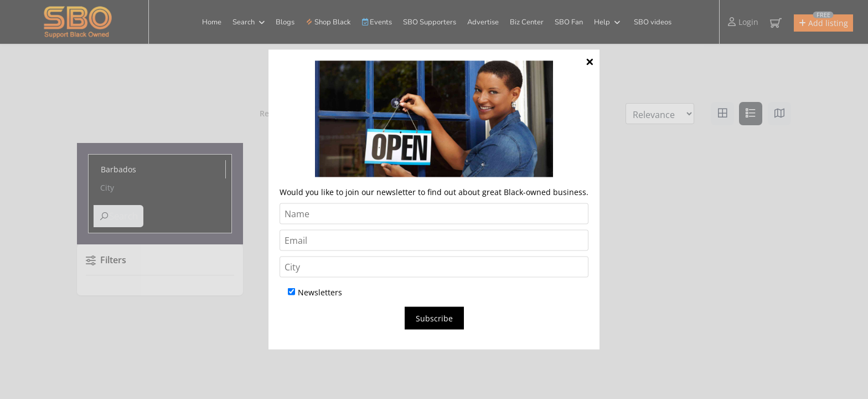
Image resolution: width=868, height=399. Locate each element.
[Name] (434, 214)
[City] (434, 267)
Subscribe (434, 318)
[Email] (434, 241)
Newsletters (315, 292)
